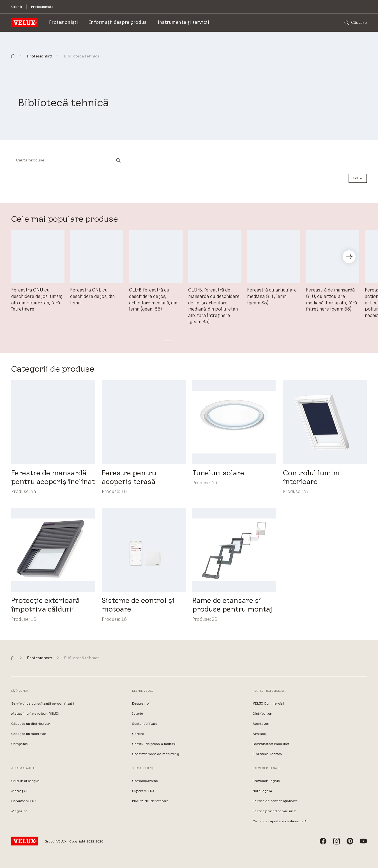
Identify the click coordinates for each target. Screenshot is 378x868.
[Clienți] (17, 7)
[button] (13, 56)
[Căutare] (356, 23)
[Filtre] (358, 178)
